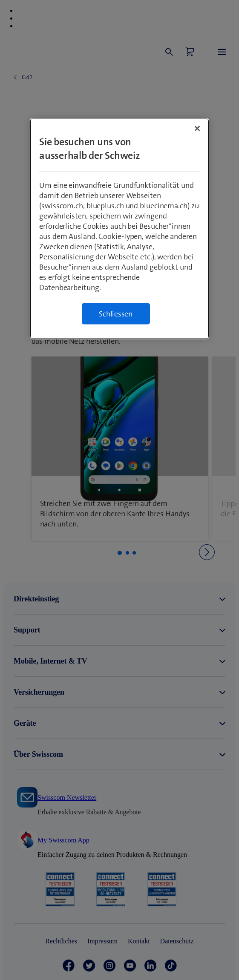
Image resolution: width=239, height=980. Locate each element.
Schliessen (116, 314)
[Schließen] (197, 129)
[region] (119, 229)
